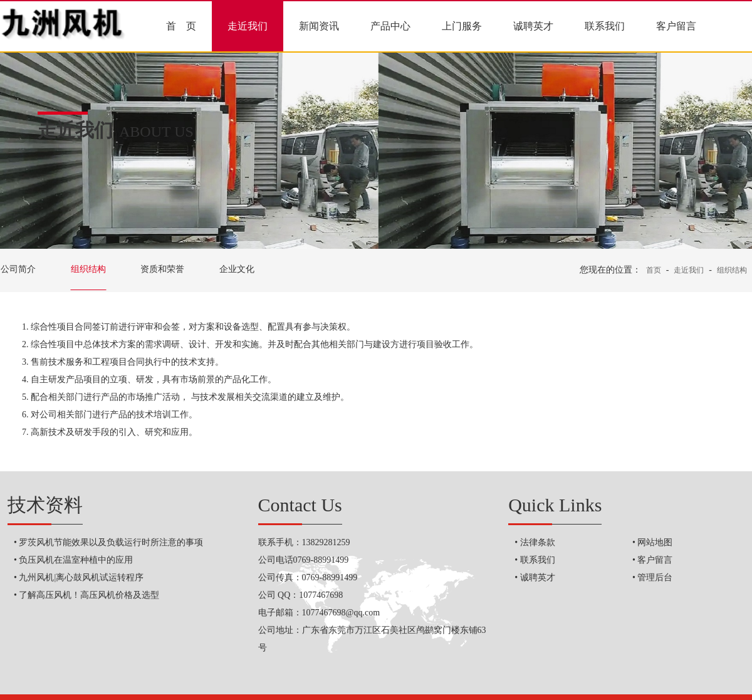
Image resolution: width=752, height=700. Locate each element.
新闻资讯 (319, 26)
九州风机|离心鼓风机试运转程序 (81, 577)
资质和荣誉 (162, 269)
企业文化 (237, 269)
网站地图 (655, 542)
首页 (654, 270)
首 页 (181, 26)
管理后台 (655, 577)
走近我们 (248, 26)
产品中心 (390, 26)
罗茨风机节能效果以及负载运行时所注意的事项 (111, 542)
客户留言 (676, 26)
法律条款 (538, 542)
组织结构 (88, 269)
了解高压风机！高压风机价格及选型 (89, 595)
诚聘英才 (533, 26)
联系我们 (605, 26)
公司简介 (18, 269)
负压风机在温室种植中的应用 (76, 560)
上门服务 (462, 26)
